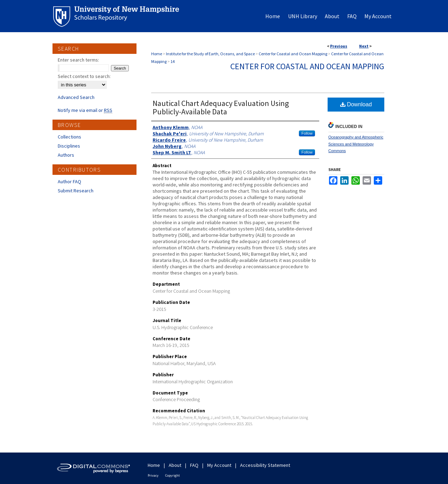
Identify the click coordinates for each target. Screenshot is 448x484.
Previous (339, 46)
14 (173, 61)
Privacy (153, 475)
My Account (219, 465)
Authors (66, 155)
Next (364, 46)
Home (157, 54)
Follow (307, 133)
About (175, 465)
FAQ (194, 465)
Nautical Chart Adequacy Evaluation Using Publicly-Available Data (221, 107)
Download (356, 104)
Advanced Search (76, 97)
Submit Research (76, 191)
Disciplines (69, 146)
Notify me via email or (85, 110)
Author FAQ (69, 181)
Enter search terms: (78, 60)
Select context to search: (84, 76)
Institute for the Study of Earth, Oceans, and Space (210, 54)
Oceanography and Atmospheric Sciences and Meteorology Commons (356, 144)
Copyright (173, 475)
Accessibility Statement (265, 465)
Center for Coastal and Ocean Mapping (293, 54)
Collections (69, 137)
